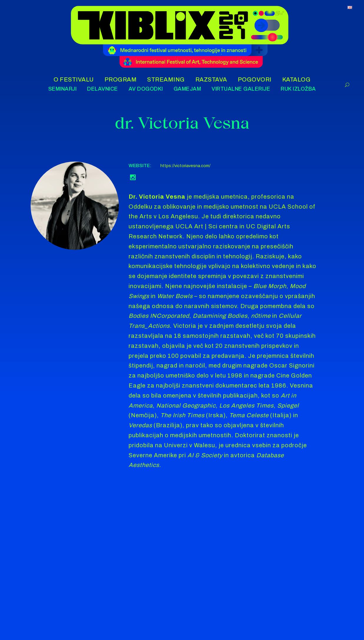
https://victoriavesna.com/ (185, 166)
